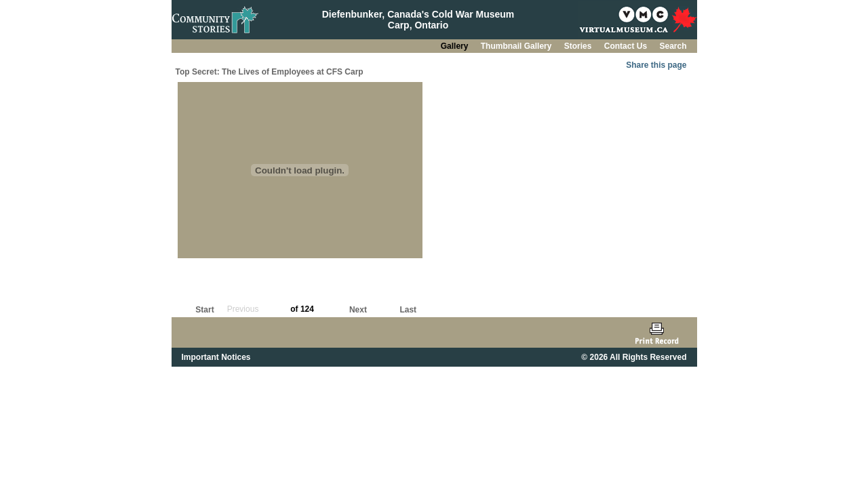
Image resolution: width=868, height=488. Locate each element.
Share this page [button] (656, 65)
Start (204, 310)
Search (673, 46)
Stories (579, 46)
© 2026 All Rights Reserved (634, 357)
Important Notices (216, 357)
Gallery (456, 46)
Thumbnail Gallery (517, 46)
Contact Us (627, 46)
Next (358, 310)
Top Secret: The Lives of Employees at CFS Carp (270, 72)
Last (408, 310)
